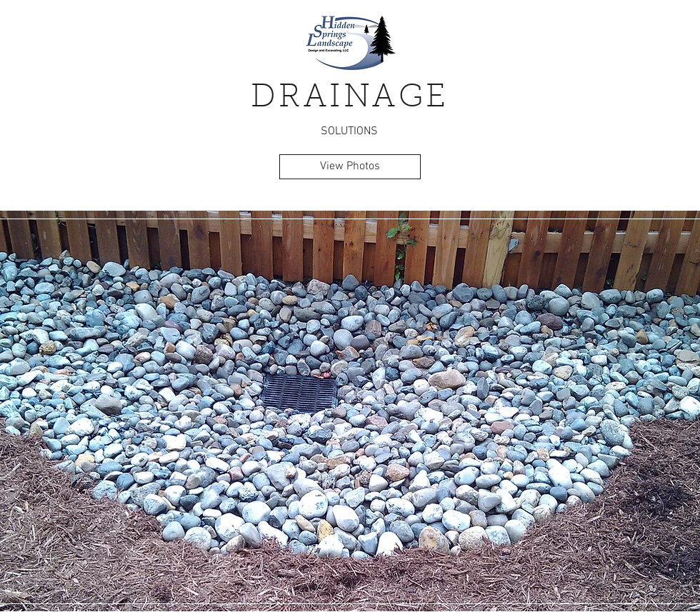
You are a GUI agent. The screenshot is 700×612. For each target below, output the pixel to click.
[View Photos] (350, 167)
